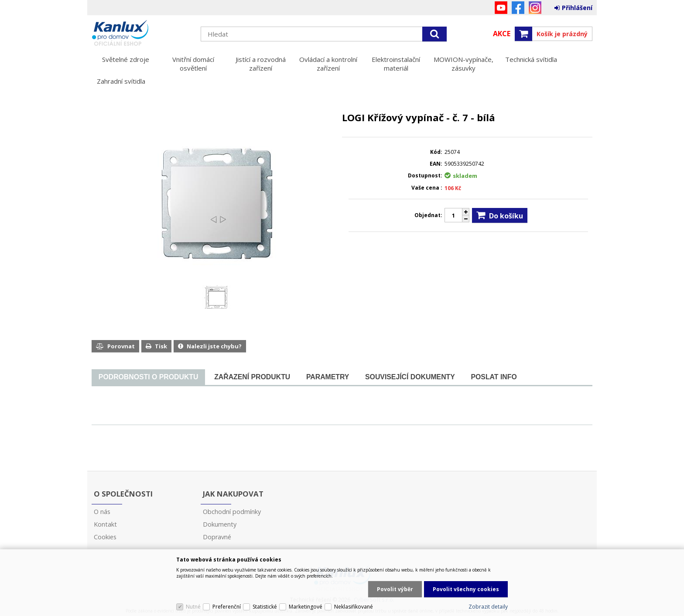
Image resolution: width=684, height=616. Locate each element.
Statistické (265, 607)
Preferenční (227, 607)
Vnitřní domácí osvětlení (193, 64)
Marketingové (306, 607)
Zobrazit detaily (488, 607)
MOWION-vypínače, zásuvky (463, 64)
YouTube (501, 8)
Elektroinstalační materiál (396, 64)
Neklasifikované (354, 607)
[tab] (148, 377)
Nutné (193, 607)
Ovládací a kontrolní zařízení (328, 64)
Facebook (518, 8)
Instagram (535, 8)
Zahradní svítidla (121, 81)
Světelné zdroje (126, 59)
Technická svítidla (531, 59)
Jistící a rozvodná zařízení (261, 64)
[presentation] (148, 377)
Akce (502, 34)
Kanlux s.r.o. (142, 34)
